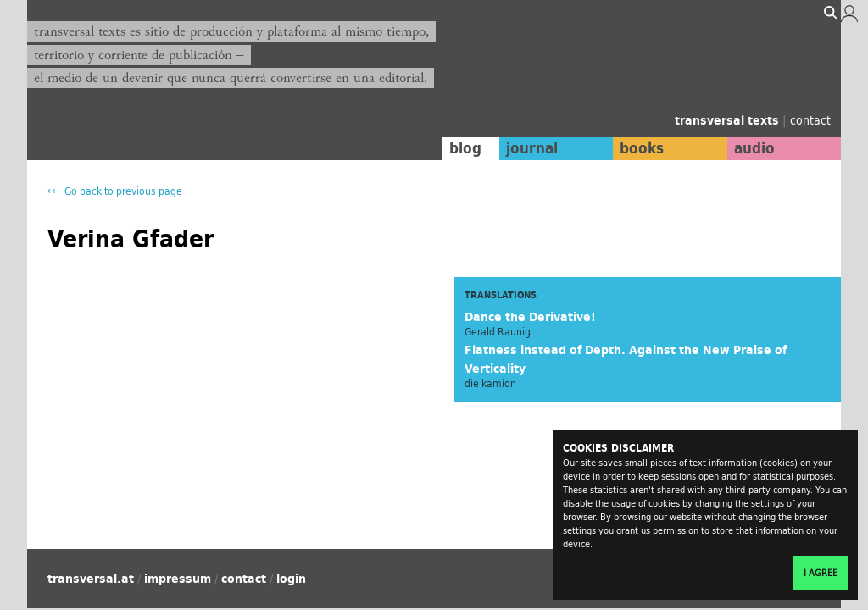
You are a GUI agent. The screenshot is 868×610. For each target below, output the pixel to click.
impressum (178, 579)
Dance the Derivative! (530, 317)
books (642, 148)
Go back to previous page (122, 191)
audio (754, 148)
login (291, 579)
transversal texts (729, 120)
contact (810, 120)
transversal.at (91, 579)
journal (532, 148)
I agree (821, 573)
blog (465, 148)
